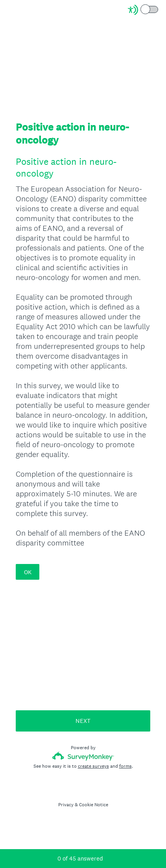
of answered (80, 858)
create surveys (93, 766)
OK (28, 572)
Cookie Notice (94, 805)
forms (125, 766)
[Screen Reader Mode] (144, 10)
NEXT (83, 721)
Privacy (66, 805)
